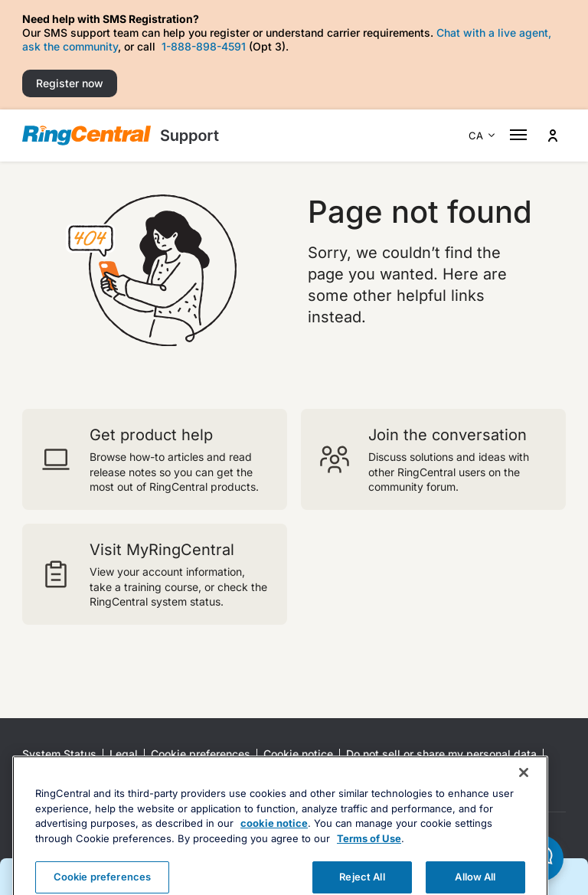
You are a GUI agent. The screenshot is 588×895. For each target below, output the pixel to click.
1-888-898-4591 (204, 46)
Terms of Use (369, 861)
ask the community (70, 46)
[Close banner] (524, 795)
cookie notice (274, 845)
